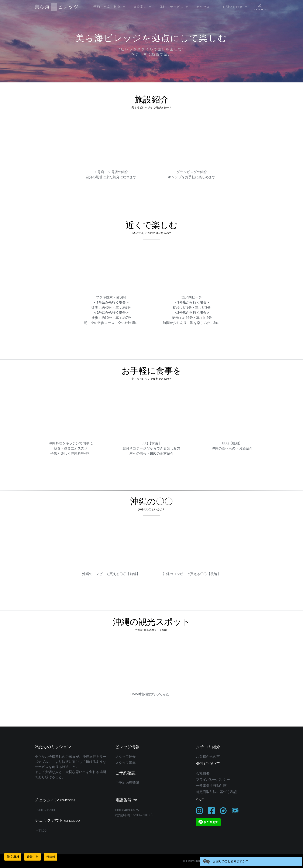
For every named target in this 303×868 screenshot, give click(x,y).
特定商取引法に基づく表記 (216, 792)
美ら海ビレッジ (57, 7)
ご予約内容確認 (127, 783)
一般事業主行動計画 (211, 786)
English (13, 857)
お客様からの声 (208, 757)
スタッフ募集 (125, 763)
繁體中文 (32, 857)
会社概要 (203, 773)
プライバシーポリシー (213, 780)
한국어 (51, 857)
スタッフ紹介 (125, 757)
